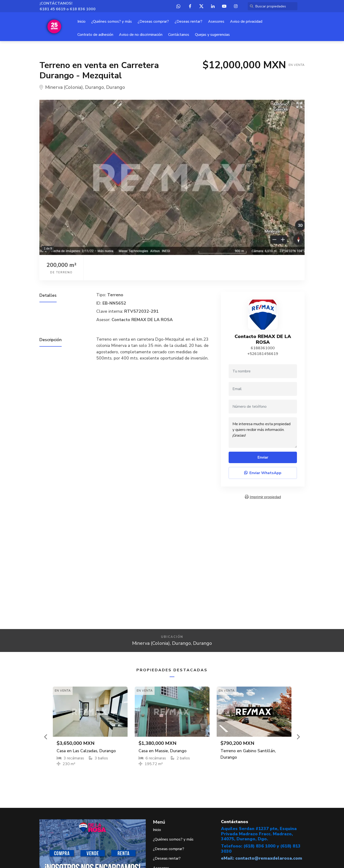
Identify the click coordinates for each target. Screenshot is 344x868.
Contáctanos (179, 35)
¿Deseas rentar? (188, 21)
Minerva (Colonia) (64, 87)
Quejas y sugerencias (212, 35)
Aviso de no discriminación (141, 35)
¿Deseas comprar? (153, 21)
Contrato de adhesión (95, 35)
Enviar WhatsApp (263, 473)
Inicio (81, 21)
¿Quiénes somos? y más (112, 21)
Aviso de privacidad (246, 21)
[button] (46, 737)
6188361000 (263, 348)
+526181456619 (263, 354)
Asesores (216, 21)
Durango (94, 87)
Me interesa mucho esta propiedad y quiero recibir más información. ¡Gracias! (263, 433)
